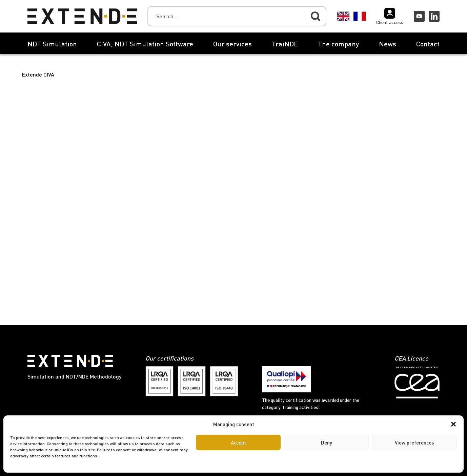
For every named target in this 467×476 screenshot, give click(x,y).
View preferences (414, 442)
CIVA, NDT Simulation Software (145, 44)
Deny (327, 442)
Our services (232, 44)
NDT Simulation (52, 44)
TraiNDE (285, 44)
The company (338, 44)
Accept (238, 442)
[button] (453, 424)
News (388, 44)
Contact (428, 44)
